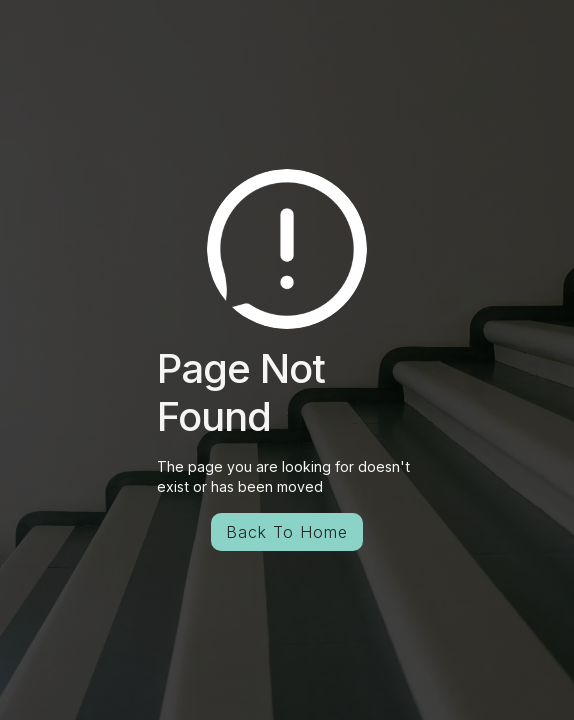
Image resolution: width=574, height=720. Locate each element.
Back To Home (287, 532)
